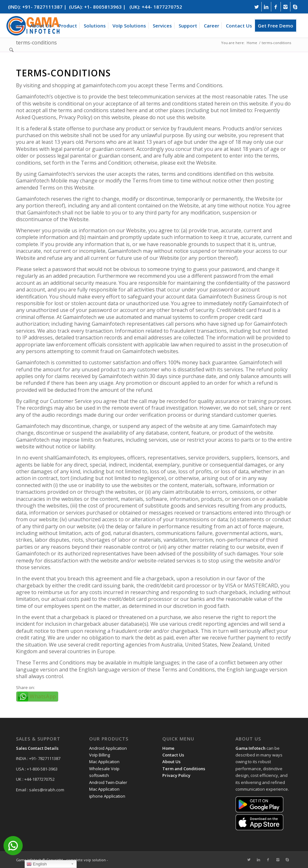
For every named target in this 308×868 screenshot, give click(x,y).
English (37, 864)
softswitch (99, 775)
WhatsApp (43, 696)
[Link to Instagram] (285, 7)
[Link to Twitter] (257, 7)
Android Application (108, 748)
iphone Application (107, 796)
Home (168, 748)
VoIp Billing (100, 755)
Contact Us (173, 755)
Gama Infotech (250, 748)
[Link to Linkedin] (266, 7)
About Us (171, 762)
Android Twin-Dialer (108, 782)
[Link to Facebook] (276, 7)
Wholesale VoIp (104, 769)
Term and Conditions (184, 769)
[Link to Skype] (295, 7)
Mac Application (104, 762)
